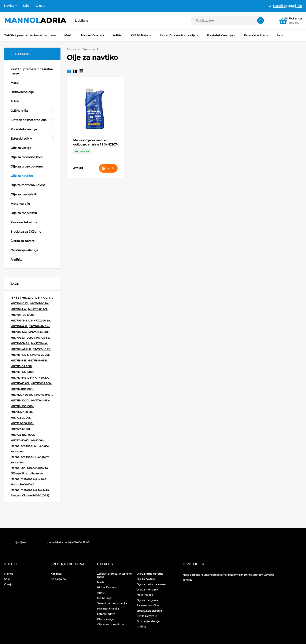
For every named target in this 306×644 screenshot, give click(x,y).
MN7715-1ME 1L (20, 355)
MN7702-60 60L (38, 332)
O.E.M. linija (104, 598)
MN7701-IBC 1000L (22, 315)
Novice (9, 6)
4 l (15, 298)
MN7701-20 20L (40, 303)
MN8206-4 (38, 440)
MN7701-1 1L (45, 298)
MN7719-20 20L (20, 400)
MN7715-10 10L (42, 349)
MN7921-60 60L (20, 440)
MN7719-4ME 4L (41, 400)
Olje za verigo (106, 619)
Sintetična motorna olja (112, 603)
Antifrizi (141, 627)
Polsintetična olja (108, 609)
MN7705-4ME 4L (21, 349)
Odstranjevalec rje (148, 621)
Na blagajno (58, 579)
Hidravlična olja (107, 587)
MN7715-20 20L (40, 355)
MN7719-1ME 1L (44, 395)
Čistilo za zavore (147, 616)
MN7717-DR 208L (41, 383)
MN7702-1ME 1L (20, 321)
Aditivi (101, 593)
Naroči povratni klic (287, 6)
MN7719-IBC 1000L (22, 406)
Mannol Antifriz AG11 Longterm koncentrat (30, 460)
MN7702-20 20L (41, 321)
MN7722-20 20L (21, 418)
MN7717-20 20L (40, 378)
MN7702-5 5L (19, 332)
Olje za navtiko (146, 579)
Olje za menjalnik (147, 590)
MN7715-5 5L (19, 360)
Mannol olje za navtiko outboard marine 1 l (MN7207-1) (95, 144)
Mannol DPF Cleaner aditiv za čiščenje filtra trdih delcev (29, 471)
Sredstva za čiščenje (149, 611)
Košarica (56, 574)
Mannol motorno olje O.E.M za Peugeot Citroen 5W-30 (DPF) (30, 493)
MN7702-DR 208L (22, 338)
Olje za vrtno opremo (150, 574)
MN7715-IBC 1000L (22, 372)
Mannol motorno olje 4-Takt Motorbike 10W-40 (28, 482)
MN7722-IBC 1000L (23, 435)
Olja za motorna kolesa (151, 584)
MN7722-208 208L (22, 423)
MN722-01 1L (29, 298)
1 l (12, 298)
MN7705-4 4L (40, 343)
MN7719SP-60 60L (22, 412)
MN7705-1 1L (42, 338)
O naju (40, 6)
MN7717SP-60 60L (22, 395)
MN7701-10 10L (20, 303)
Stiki (26, 6)
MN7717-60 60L (20, 383)
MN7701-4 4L (19, 309)
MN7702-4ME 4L (39, 326)
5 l (19, 298)
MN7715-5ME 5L (37, 360)
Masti (100, 582)
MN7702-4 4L (19, 326)
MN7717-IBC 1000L (22, 389)
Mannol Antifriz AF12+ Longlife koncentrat (30, 449)
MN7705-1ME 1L (20, 343)
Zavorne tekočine (148, 605)
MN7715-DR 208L (21, 366)
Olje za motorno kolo (110, 624)
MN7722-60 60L (21, 429)
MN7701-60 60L (38, 309)
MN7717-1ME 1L (20, 378)
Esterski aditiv (106, 614)
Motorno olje (145, 595)
